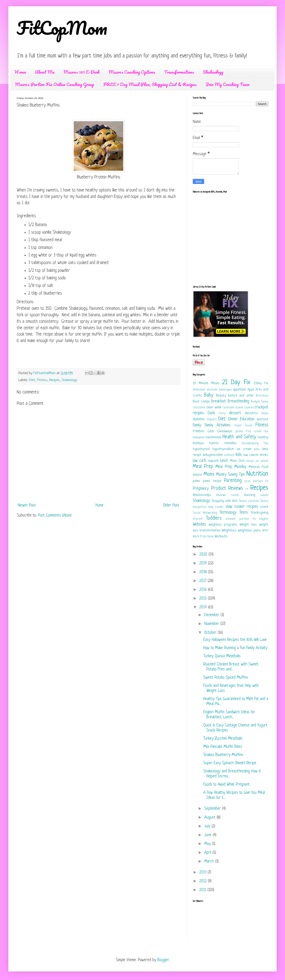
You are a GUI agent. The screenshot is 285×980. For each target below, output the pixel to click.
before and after (241, 396)
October (211, 633)
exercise (262, 419)
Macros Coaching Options (132, 72)
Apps (251, 390)
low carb (199, 461)
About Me (45, 72)
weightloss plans (249, 530)
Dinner (233, 419)
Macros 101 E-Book (82, 72)
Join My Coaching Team (228, 84)
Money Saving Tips (230, 475)
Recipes (54, 380)
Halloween (199, 438)
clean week (214, 407)
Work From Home (203, 537)
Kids (239, 455)
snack (264, 507)
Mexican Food (258, 467)
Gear (211, 431)
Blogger (163, 960)
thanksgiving (260, 513)
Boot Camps (201, 402)
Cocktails (228, 408)
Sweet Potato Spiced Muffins (226, 678)
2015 (204, 599)
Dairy (222, 413)
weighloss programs (223, 525)
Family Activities (218, 425)
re (247, 489)
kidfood (229, 455)
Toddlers (214, 519)
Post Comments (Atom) (55, 516)
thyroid (198, 519)
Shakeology (213, 72)
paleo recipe (212, 481)
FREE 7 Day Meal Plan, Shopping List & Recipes (150, 84)
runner (235, 495)
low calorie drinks (256, 455)
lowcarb (213, 461)
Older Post (171, 506)
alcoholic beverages (219, 390)
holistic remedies (223, 443)
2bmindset (199, 390)
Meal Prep (203, 467)
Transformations (179, 72)
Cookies (249, 408)
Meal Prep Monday (231, 467)
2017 (203, 581)
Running (250, 495)
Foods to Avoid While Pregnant (226, 785)
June (209, 835)
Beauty (221, 396)
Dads (211, 413)
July (208, 826)
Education (247, 419)
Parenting (233, 481)
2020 (204, 555)
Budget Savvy (260, 402)
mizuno (198, 475)
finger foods (243, 426)
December (212, 615)
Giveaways (225, 431)
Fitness (42, 380)
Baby (209, 395)
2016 (204, 590)
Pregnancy (201, 489)
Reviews (221, 495)
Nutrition (257, 474)
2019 (204, 563)
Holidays (198, 443)
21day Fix (261, 383)
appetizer (240, 390)
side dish (231, 501)
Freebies (199, 431)
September (213, 809)
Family (197, 425)
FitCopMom (62, 28)
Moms (209, 474)
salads (264, 495)
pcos (247, 481)
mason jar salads (257, 461)
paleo (196, 481)
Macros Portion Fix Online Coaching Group (55, 84)
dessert (235, 413)
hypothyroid (201, 449)
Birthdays (262, 396)
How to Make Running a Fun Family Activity (235, 648)
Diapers (212, 420)
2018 (204, 572)
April (208, 853)
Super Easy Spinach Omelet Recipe (230, 763)
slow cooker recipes (242, 507)
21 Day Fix (236, 383)
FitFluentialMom (45, 373)
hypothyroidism (223, 449)
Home (20, 72)
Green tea (261, 431)
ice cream (244, 449)
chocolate (199, 408)
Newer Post (27, 506)
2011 (203, 890)
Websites (199, 525)
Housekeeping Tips (255, 443)
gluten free (243, 431)
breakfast (219, 402)
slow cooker (216, 507)
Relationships (202, 495)
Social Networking (205, 513)
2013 (203, 873)
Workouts (221, 536)
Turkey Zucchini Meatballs (223, 739)
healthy (263, 437)
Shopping (218, 501)
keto (257, 449)
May (208, 844)
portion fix (261, 481)
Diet (32, 380)
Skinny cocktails (249, 501)
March (210, 862)
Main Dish (237, 461)
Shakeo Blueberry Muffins (223, 755)
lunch (224, 461)
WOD (265, 531)
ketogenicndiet (213, 455)
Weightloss (229, 530)
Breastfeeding (238, 402)
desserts (251, 413)
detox (265, 413)
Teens (244, 513)
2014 (204, 607)
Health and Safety (239, 437)
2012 (204, 881)
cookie (239, 408)
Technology (228, 513)
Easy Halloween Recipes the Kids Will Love (235, 640)
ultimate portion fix (241, 519)
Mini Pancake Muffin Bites (223, 747)
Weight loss (248, 525)
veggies (264, 519)
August (211, 818)
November (212, 624)
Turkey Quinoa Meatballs (222, 656)
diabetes (199, 419)
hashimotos (214, 437)
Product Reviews (227, 489)
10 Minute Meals (206, 383)
